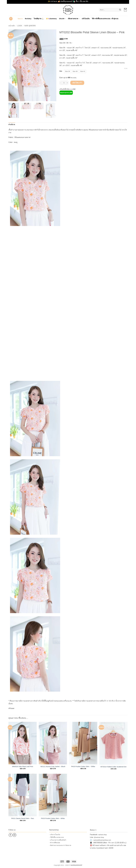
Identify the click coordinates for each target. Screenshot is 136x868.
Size (61, 71)
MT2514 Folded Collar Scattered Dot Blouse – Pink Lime (113, 767)
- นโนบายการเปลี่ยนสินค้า (58, 840)
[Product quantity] (64, 83)
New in (20, 19)
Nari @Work (30, 26)
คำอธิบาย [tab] (12, 125)
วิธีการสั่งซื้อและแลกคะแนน (101, 19)
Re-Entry (28, 19)
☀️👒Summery (51, 19)
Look (20, 26)
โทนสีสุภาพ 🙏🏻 (39, 19)
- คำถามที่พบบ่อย (55, 843)
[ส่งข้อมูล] (120, 10)
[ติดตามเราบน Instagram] (14, 835)
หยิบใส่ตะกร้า (77, 83)
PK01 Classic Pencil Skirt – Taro (23, 818)
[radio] (67, 71)
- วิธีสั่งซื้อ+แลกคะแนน (57, 837)
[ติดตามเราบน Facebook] (10, 835)
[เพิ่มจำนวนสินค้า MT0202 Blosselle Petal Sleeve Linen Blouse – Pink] (67, 83)
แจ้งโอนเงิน (86, 19)
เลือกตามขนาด (74, 19)
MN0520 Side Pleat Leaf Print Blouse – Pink (23, 767)
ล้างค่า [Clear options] (126, 68)
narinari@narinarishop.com (102, 840)
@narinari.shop (99, 837)
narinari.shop (102, 835)
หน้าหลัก (12, 26)
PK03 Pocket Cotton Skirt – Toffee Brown (83, 767)
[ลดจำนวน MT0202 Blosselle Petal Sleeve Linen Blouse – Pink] (61, 83)
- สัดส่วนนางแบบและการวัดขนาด (60, 845)
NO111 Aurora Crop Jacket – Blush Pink (53, 767)
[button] (125, 10)
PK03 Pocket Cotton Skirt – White (53, 818)
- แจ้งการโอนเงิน (55, 835)
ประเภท (62, 19)
